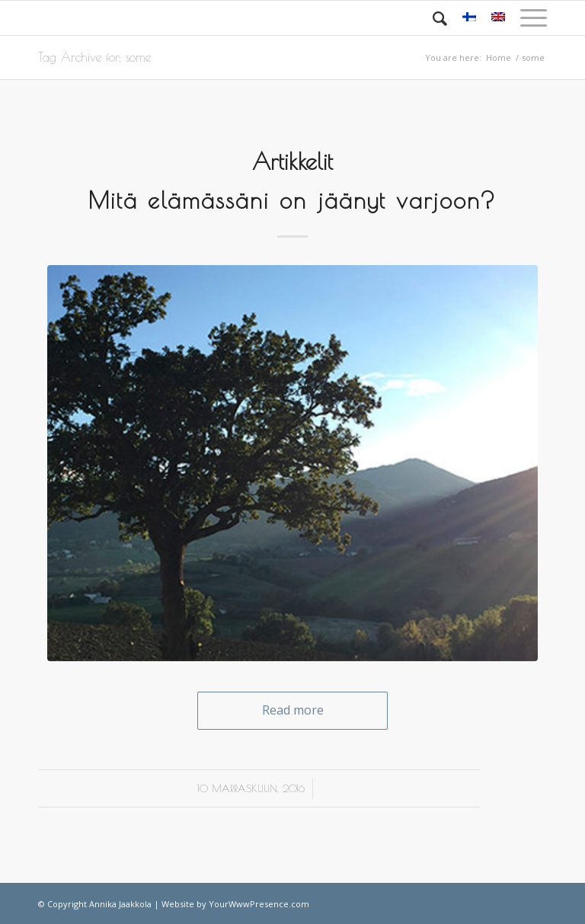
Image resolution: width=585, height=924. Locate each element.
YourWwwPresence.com (259, 904)
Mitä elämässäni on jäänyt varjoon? (292, 200)
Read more (293, 710)
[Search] (432, 18)
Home (499, 58)
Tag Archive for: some (94, 57)
